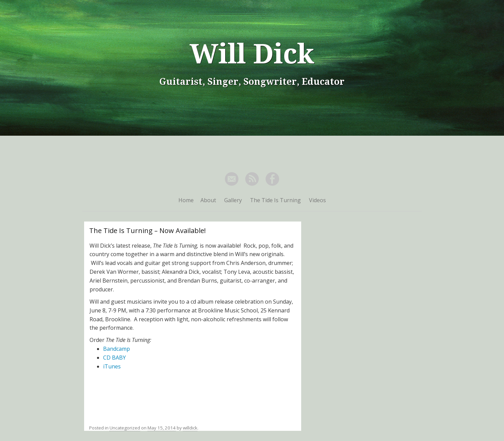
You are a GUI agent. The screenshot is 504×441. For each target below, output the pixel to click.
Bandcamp (117, 349)
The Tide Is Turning (275, 200)
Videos (317, 200)
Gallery (233, 200)
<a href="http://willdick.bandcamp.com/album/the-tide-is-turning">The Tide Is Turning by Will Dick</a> (193, 395)
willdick (190, 428)
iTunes (112, 366)
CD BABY (114, 358)
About (208, 200)
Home (186, 200)
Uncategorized (125, 428)
